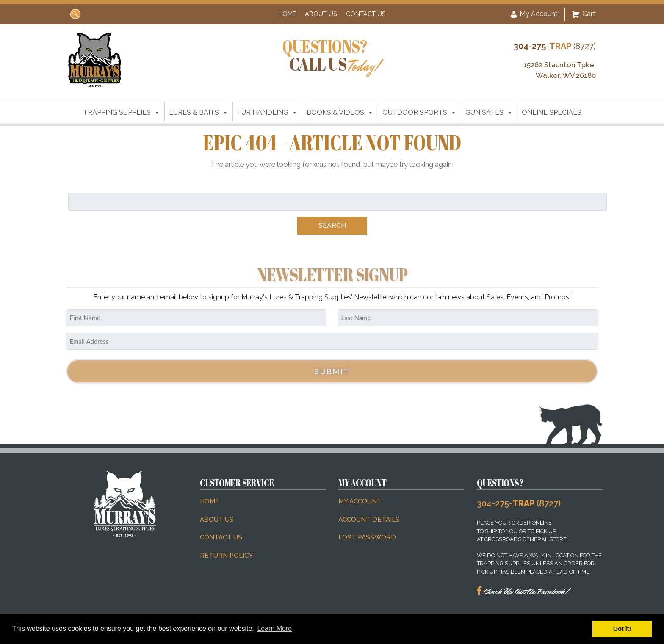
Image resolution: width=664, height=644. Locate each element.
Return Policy (226, 556)
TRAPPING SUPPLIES (122, 113)
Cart (584, 14)
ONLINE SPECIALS (552, 112)
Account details (369, 520)
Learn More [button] (274, 629)
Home (287, 14)
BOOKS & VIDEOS (340, 113)
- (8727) (555, 46)
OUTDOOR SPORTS (419, 113)
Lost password (367, 537)
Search (332, 225)
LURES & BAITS (199, 113)
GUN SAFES (489, 113)
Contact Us (366, 14)
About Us (321, 14)
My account (360, 501)
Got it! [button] (622, 629)
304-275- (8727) (519, 503)
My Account (534, 14)
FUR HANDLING (267, 113)
